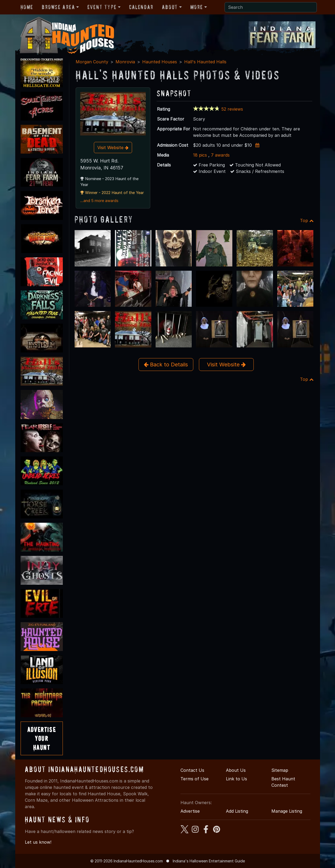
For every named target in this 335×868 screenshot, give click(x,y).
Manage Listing (287, 811)
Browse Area (58, 7)
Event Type (102, 7)
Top (307, 220)
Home (27, 7)
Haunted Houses (160, 62)
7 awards (220, 155)
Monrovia (125, 62)
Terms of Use (195, 779)
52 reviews (232, 109)
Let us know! (38, 842)
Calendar (141, 7)
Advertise (190, 811)
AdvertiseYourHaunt (42, 738)
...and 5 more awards (99, 201)
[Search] (271, 7)
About (170, 7)
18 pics (200, 155)
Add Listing (237, 811)
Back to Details (166, 365)
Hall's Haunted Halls (205, 62)
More (197, 7)
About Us (236, 770)
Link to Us (236, 779)
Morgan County (92, 62)
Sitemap (280, 770)
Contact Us (192, 770)
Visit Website (113, 148)
